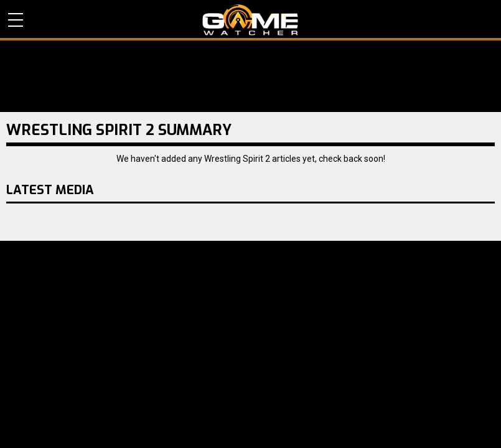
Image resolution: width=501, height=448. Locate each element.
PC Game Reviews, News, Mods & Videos (250, 20)
